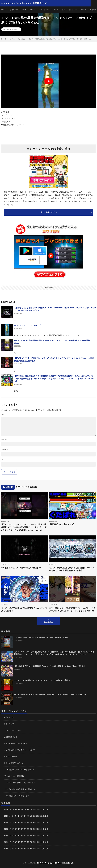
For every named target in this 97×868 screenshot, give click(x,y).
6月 (25, 816)
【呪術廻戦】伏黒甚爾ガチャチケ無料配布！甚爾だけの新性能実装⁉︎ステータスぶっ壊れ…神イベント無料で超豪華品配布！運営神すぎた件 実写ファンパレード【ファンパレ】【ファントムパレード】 (54, 379)
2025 (6, 816)
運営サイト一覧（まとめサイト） (16, 743)
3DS (48, 10)
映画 (64, 10)
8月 (31, 816)
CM (76, 10)
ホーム (4, 10)
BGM (41, 10)
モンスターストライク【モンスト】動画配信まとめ (55, 863)
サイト (4, 460)
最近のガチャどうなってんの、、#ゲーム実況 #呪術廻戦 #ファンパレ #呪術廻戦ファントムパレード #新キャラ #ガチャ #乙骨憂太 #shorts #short (24, 527)
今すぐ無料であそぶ (49, 212)
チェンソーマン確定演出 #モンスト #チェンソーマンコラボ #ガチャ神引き (42, 680)
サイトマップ (9, 724)
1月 (10, 809)
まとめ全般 (14, 10)
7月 (28, 816)
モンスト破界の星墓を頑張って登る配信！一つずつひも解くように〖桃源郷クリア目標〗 (72, 569)
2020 (6, 849)
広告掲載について (11, 737)
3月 (16, 809)
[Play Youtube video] (48, 81)
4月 (19, 809)
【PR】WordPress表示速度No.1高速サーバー (21, 789)
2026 (6, 809)
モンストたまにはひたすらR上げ (27, 325)
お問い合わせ (9, 717)
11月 (42, 816)
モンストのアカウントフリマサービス (21, 783)
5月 (22, 816)
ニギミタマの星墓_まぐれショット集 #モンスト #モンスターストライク (41, 638)
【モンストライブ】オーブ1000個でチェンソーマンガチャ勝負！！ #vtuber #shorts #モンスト (50, 666)
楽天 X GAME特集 (11, 757)
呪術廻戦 (93, 10)
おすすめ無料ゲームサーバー (15, 763)
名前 (4, 439)
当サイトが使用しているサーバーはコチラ (20, 750)
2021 (6, 842)
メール (5, 450)
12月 (46, 816)
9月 (34, 816)
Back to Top (48, 622)
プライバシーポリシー (12, 730)
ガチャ (33, 10)
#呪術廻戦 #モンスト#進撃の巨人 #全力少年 (21, 568)
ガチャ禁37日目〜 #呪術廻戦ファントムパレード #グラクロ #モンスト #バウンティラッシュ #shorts (72, 609)
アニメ (56, 10)
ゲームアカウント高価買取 (14, 776)
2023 (6, 829)
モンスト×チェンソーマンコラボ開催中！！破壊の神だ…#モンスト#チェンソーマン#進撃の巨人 (50, 694)
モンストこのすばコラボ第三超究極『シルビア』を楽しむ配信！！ (24, 609)
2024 (6, 822)
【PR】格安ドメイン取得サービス (17, 796)
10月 (38, 816)
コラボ (24, 10)
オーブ (83, 10)
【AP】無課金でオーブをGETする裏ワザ (19, 770)
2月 (13, 809)
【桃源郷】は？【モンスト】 (62, 524)
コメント (5, 415)
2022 (6, 835)
